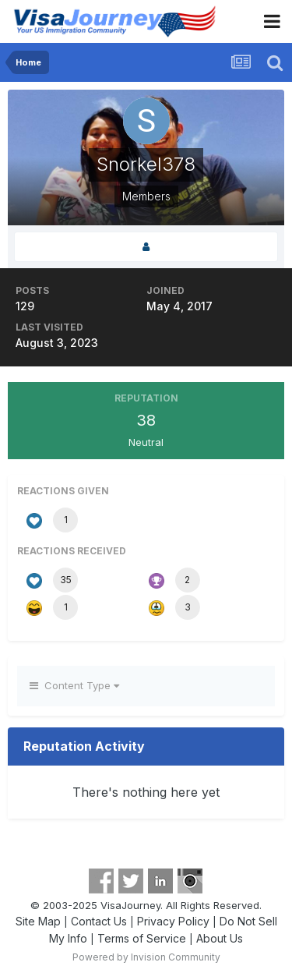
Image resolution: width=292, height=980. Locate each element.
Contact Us (99, 921)
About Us (220, 938)
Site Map (38, 921)
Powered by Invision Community (146, 957)
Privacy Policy (173, 921)
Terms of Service (142, 938)
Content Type (74, 685)
